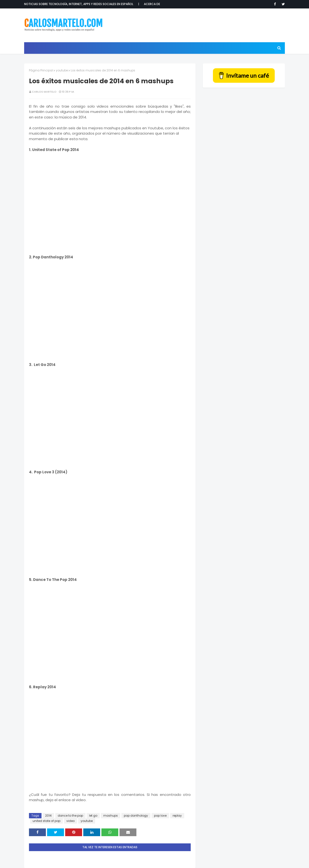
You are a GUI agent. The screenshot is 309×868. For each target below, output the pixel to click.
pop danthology (136, 816)
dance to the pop (70, 816)
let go (93, 816)
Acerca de (152, 4)
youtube (62, 70)
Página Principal (41, 70)
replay (177, 816)
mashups (111, 816)
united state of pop (46, 821)
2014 (48, 816)
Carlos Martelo (44, 92)
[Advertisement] (197, 25)
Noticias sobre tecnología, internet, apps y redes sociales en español (79, 4)
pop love (160, 816)
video (70, 821)
